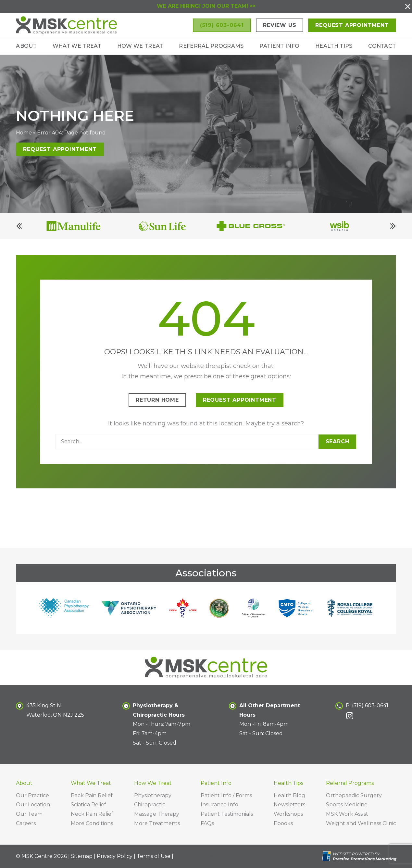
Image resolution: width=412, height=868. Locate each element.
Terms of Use (154, 856)
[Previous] (19, 230)
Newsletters (289, 805)
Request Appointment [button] (352, 25)
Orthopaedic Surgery (354, 795)
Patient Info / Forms (226, 795)
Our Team (29, 814)
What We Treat (77, 46)
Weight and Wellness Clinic (361, 823)
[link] (350, 716)
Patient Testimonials (227, 814)
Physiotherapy (153, 795)
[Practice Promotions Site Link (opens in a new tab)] (327, 856)
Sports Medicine (347, 805)
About (26, 46)
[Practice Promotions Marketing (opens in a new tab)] (364, 859)
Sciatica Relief (88, 805)
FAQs (207, 823)
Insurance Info (219, 805)
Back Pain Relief (92, 795)
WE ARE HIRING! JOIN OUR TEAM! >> (206, 6)
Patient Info (279, 46)
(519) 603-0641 (370, 705)
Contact (382, 46)
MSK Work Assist (347, 814)
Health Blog (289, 795)
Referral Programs (211, 46)
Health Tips (334, 46)
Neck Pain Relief (92, 814)
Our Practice (32, 795)
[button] (408, 6)
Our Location (33, 805)
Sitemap (82, 856)
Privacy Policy (115, 856)
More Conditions (92, 823)
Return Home (157, 404)
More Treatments (157, 823)
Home (24, 137)
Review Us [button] (280, 25)
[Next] (393, 230)
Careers (26, 823)
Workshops (288, 814)
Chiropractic (150, 805)
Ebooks (283, 823)
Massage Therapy (157, 814)
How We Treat (140, 46)
